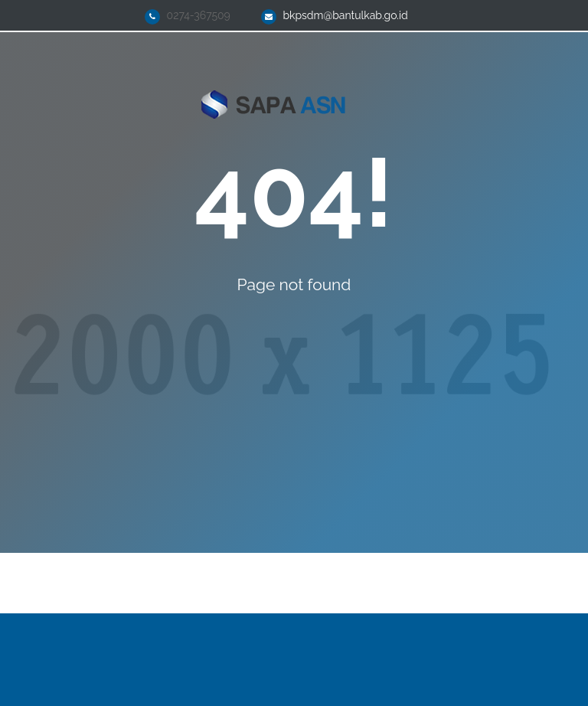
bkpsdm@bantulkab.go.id (345, 15)
